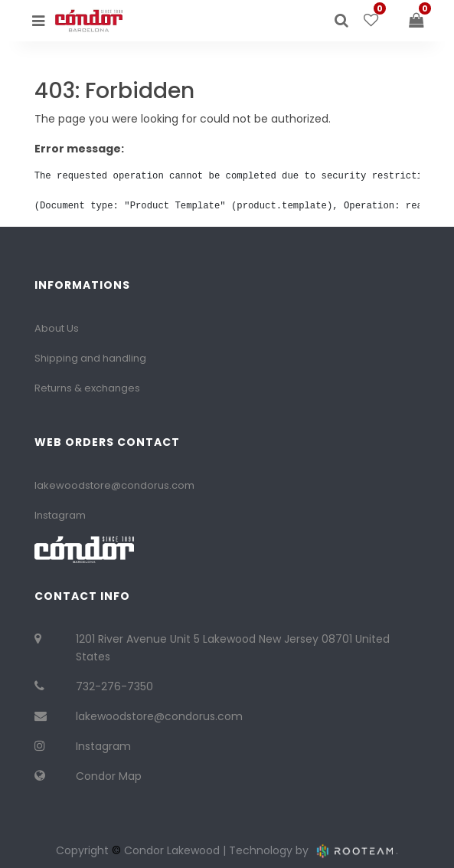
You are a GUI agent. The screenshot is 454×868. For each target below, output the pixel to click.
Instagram (60, 515)
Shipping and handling (90, 358)
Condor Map (109, 776)
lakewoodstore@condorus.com (114, 485)
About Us (57, 328)
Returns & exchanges (87, 388)
